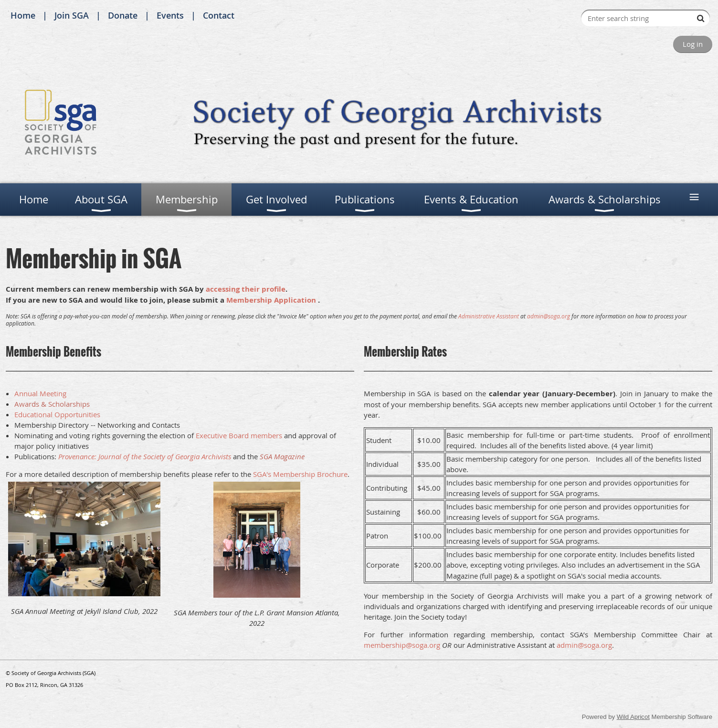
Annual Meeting (40, 393)
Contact (219, 15)
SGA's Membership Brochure (300, 474)
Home (23, 15)
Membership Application (271, 300)
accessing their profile (246, 289)
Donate (123, 15)
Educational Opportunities (57, 414)
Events (170, 15)
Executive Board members (239, 435)
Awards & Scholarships (52, 404)
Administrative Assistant (489, 316)
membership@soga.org (402, 645)
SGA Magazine (282, 456)
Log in (693, 44)
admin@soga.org (549, 316)
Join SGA (72, 15)
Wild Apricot (633, 717)
